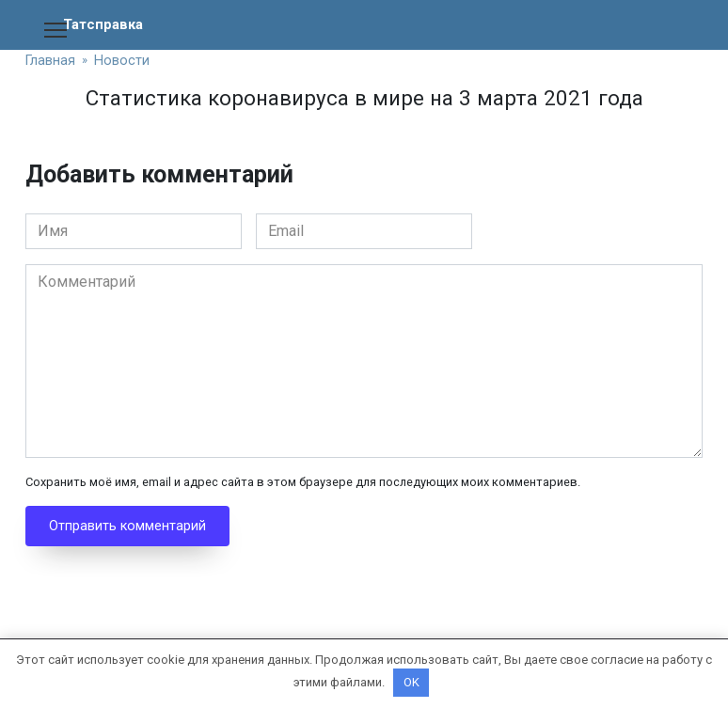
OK (411, 682)
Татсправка (105, 24)
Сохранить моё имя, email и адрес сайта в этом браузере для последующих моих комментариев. (303, 482)
